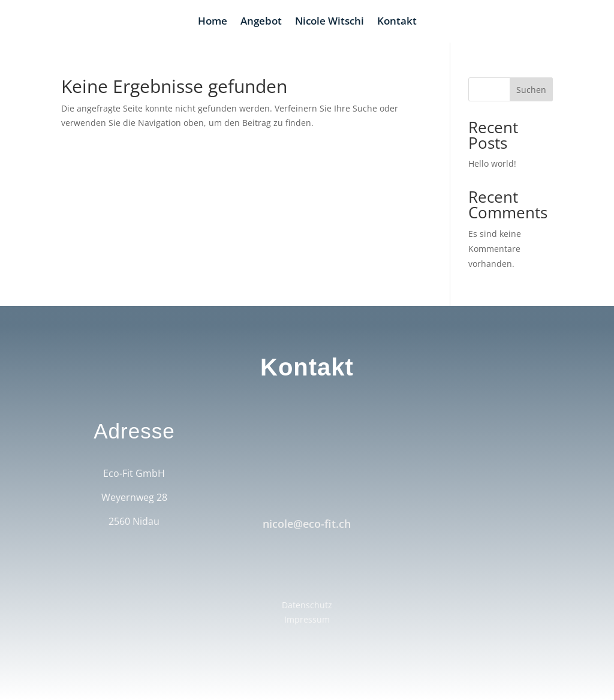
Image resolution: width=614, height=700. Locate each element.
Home (213, 22)
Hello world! (492, 163)
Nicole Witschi (329, 22)
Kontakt (397, 22)
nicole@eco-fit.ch (307, 524)
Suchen (531, 90)
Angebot (261, 22)
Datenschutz (307, 605)
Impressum (307, 619)
